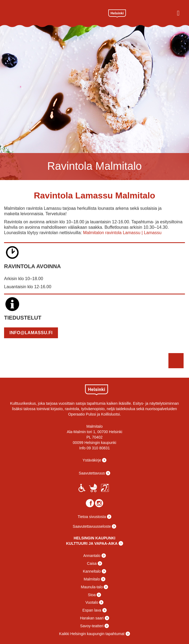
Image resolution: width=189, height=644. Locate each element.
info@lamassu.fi (31, 333)
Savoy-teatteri (92, 626)
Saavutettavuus (92, 473)
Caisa (92, 563)
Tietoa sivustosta (92, 517)
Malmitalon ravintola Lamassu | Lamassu (122, 233)
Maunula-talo (92, 587)
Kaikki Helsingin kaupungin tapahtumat (92, 634)
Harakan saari (92, 618)
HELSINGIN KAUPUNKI (94, 538)
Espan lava (92, 610)
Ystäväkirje (92, 460)
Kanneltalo (92, 571)
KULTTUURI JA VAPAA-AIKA (92, 543)
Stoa (92, 595)
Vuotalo (92, 602)
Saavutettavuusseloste (92, 526)
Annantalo (92, 556)
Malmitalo (49, 13)
